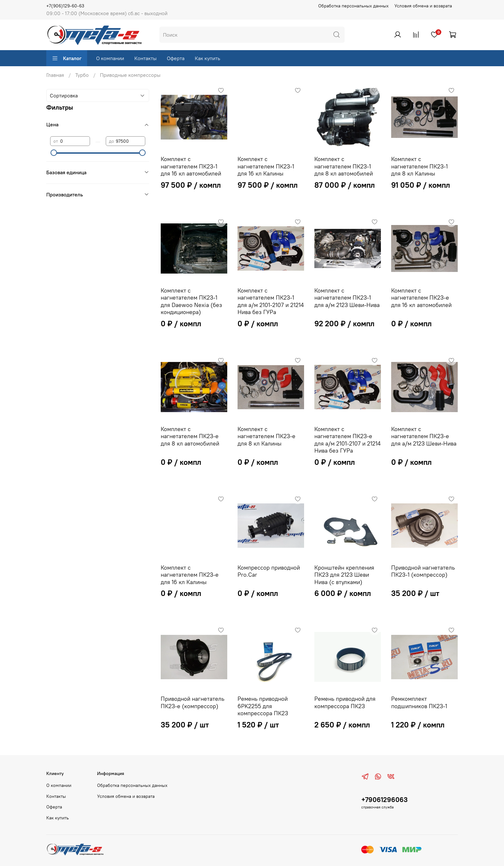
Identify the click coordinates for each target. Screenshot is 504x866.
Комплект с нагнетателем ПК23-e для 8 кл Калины (266, 436)
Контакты (145, 58)
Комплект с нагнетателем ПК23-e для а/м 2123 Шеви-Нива (424, 436)
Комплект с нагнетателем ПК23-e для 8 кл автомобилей (190, 436)
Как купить (207, 58)
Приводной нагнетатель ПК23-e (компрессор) (193, 702)
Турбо (82, 75)
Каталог (67, 58)
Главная (55, 75)
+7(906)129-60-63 (65, 6)
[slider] (53, 153)
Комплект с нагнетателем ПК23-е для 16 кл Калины (190, 575)
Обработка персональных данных (353, 6)
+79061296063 (384, 800)
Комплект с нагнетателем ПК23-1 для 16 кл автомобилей (191, 166)
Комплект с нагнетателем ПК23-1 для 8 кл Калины (419, 166)
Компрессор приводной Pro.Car (269, 571)
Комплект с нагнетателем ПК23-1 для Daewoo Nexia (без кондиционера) (191, 301)
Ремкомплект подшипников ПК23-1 (419, 702)
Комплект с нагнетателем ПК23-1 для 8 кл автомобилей (344, 166)
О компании (110, 58)
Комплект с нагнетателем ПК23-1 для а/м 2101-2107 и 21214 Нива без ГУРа (271, 301)
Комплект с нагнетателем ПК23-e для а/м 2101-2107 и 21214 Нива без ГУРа (347, 440)
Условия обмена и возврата (423, 6)
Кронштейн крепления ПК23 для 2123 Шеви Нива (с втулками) (344, 575)
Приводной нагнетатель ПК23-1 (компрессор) (423, 571)
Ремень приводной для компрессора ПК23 (345, 702)
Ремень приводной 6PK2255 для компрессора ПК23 (263, 706)
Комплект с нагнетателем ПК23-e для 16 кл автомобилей (421, 298)
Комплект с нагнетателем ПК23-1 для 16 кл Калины (266, 166)
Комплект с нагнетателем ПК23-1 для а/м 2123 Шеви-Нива (347, 298)
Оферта (176, 58)
